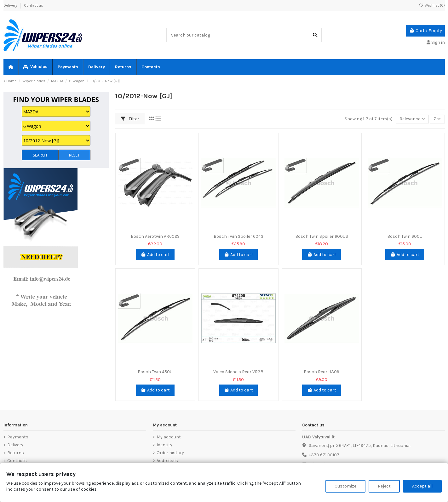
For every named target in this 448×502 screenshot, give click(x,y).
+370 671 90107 (324, 455)
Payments (18, 437)
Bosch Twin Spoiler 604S (238, 236)
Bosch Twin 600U (405, 236)
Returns (16, 453)
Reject (384, 486)
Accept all (422, 486)
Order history (170, 453)
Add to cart (155, 255)
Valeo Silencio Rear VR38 (238, 372)
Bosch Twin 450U (155, 372)
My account (169, 437)
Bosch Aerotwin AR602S (155, 236)
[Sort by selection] (412, 119)
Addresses (167, 461)
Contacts (17, 461)
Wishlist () (432, 5)
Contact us (34, 5)
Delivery (11, 5)
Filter (130, 119)
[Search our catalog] (315, 35)
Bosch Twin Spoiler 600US (322, 236)
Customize (345, 486)
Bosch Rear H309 (322, 372)
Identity (164, 445)
